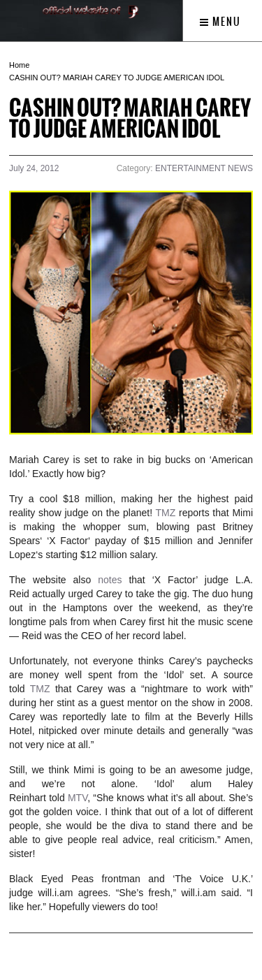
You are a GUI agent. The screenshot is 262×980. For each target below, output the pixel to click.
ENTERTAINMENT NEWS (204, 168)
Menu (220, 22)
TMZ (166, 513)
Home (19, 65)
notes (110, 580)
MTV (78, 798)
